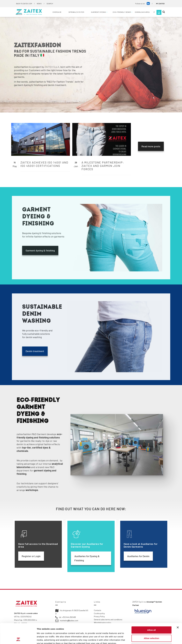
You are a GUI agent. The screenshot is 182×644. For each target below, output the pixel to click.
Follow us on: (142, 3)
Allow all (152, 610)
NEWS (39, 3)
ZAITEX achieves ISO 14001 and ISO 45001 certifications (44, 164)
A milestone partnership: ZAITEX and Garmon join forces (103, 166)
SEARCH (50, 3)
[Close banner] (178, 607)
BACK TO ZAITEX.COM (24, 3)
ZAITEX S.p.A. (52, 67)
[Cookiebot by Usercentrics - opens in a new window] (18, 639)
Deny (152, 626)
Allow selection (151, 618)
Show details (147, 638)
